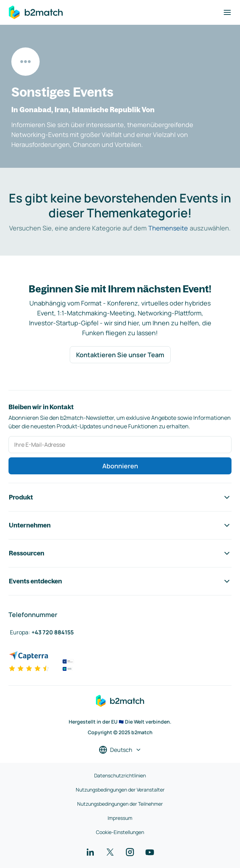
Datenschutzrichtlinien (120, 775)
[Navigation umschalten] (227, 12)
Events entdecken (120, 581)
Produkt (120, 497)
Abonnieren (120, 466)
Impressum (120, 818)
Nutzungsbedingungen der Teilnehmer (120, 804)
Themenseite (168, 228)
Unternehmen (120, 525)
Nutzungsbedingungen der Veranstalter (120, 790)
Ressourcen (120, 553)
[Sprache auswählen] (120, 750)
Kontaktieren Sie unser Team (120, 355)
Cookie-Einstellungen (120, 832)
